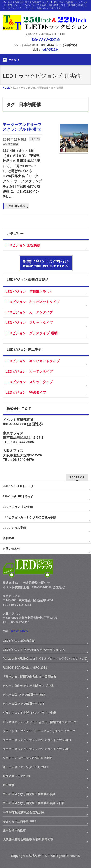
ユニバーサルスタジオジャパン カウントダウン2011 (37, 740)
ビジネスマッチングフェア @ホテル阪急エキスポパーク (39, 722)
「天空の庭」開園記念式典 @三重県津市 (29, 677)
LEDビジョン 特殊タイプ (26, 392)
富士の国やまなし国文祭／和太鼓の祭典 (29, 794)
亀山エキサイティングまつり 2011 (25, 767)
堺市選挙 (8, 785)
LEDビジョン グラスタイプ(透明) (32, 333)
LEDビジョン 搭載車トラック (29, 292)
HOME (6, 88)
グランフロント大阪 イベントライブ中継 (29, 713)
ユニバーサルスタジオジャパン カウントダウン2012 (37, 749)
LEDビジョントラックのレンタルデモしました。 (35, 650)
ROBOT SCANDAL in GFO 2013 (25, 668)
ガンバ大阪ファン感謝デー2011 (23, 704)
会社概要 (8, 538)
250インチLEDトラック (18, 486)
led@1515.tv (50, 50)
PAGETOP (77, 477)
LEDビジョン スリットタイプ (29, 323)
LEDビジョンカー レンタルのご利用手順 (29, 517)
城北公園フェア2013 (16, 776)
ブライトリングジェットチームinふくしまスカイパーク (39, 731)
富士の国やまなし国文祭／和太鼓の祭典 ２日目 (34, 803)
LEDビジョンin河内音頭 (19, 641)
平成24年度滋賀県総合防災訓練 (23, 812)
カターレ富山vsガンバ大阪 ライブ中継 (28, 686)
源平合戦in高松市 (14, 830)
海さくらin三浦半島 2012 (19, 821)
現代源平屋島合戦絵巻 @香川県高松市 (28, 839)
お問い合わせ (11, 549)
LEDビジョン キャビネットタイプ (33, 302)
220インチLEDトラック (18, 497)
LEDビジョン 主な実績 (23, 245)
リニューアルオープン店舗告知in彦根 (27, 758)
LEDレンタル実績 (14, 528)
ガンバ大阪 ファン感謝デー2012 (24, 695)
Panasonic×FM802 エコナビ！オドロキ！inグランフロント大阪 (45, 659)
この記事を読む (16, 206)
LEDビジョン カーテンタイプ (29, 312)
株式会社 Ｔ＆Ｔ (39, 856)
